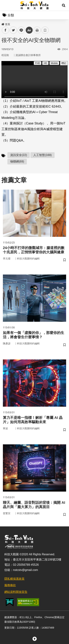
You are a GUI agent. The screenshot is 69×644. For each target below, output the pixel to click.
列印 (37, 30)
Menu (5, 5)
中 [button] (29, 30)
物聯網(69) (17, 161)
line (20, 30)
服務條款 (10, 585)
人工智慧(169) (42, 155)
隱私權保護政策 (14, 579)
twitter (13, 30)
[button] (64, 5)
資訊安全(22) (19, 155)
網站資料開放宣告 (16, 592)
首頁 (6, 24)
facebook (5, 30)
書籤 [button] (45, 30)
